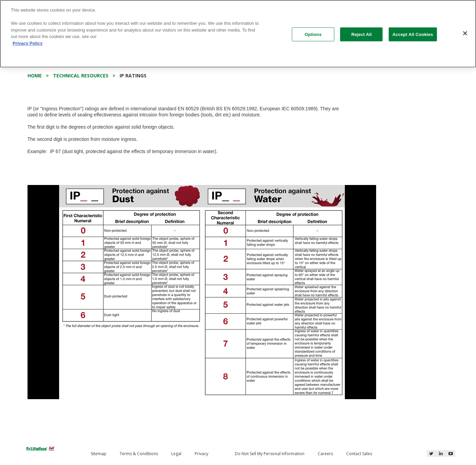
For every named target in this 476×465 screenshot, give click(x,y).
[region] (238, 34)
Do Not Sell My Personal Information (270, 454)
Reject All (362, 34)
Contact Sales (359, 454)
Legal (176, 454)
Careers (325, 454)
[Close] (465, 33)
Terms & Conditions (139, 454)
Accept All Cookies (413, 34)
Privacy (201, 454)
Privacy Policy (28, 43)
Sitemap (99, 454)
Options (313, 34)
